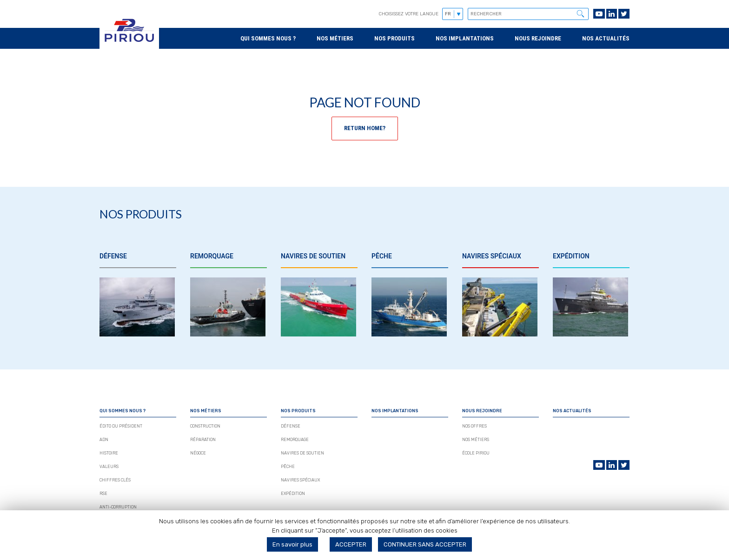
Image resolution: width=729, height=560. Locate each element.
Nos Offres (474, 426)
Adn (104, 440)
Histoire (109, 453)
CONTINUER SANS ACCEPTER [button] (425, 544)
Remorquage (295, 440)
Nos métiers (335, 38)
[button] (580, 13)
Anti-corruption (118, 507)
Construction (205, 426)
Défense (291, 426)
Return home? (365, 128)
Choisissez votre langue (409, 14)
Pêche (288, 467)
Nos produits (394, 38)
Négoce (198, 453)
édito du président (121, 426)
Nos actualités (606, 38)
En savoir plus (292, 544)
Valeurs (109, 467)
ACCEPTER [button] (351, 544)
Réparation (203, 440)
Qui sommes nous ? (268, 38)
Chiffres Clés (115, 480)
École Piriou (476, 453)
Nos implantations (465, 38)
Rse (103, 494)
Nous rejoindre (538, 38)
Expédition (293, 494)
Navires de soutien (302, 453)
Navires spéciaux (300, 480)
